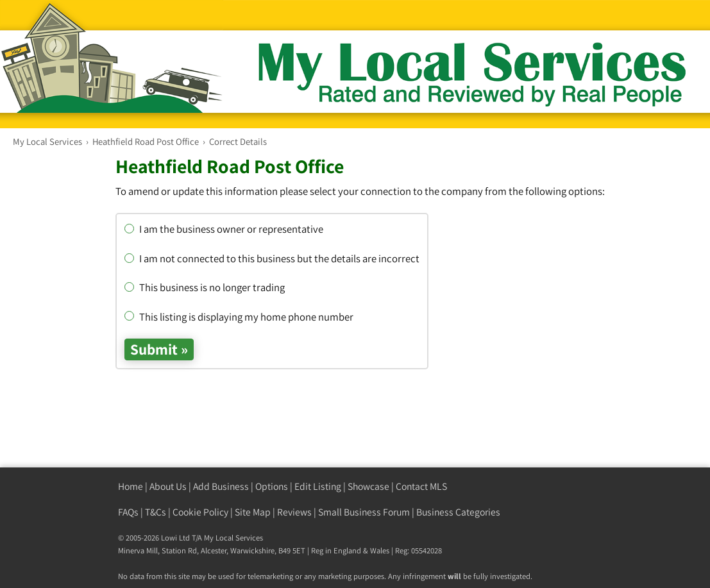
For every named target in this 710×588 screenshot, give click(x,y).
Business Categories (458, 512)
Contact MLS (421, 486)
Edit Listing (318, 486)
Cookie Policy (200, 512)
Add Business (221, 486)
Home (131, 486)
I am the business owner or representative (224, 229)
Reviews (294, 512)
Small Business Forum (364, 512)
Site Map (253, 512)
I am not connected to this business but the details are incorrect (272, 258)
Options (272, 486)
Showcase (368, 486)
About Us (168, 486)
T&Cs (156, 512)
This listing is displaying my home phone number (239, 317)
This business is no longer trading (205, 287)
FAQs (128, 512)
